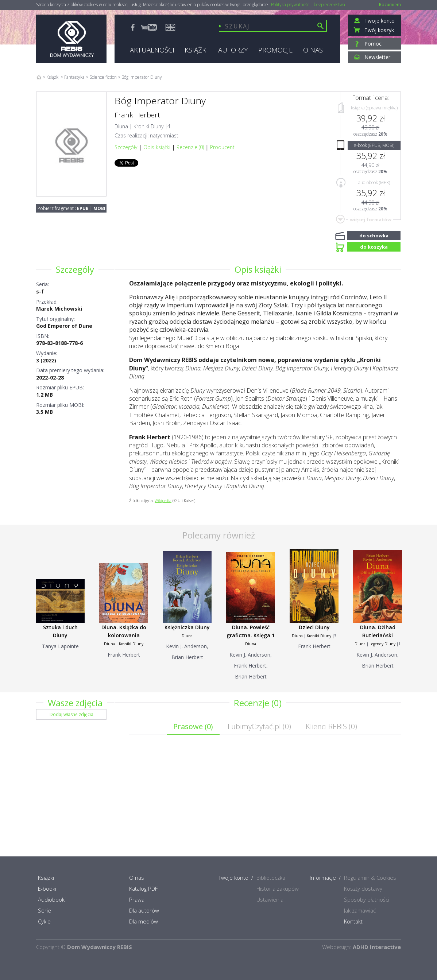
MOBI (99, 208)
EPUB (83, 208)
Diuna (121, 126)
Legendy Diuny (382, 644)
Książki (53, 77)
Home (39, 77)
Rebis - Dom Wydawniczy (71, 39)
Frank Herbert (137, 115)
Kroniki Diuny (148, 126)
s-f (40, 291)
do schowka (374, 235)
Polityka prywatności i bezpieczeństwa (308, 5)
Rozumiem (390, 5)
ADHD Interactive (377, 947)
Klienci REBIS (331, 726)
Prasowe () (193, 726)
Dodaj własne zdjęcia (71, 714)
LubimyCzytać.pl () (259, 726)
